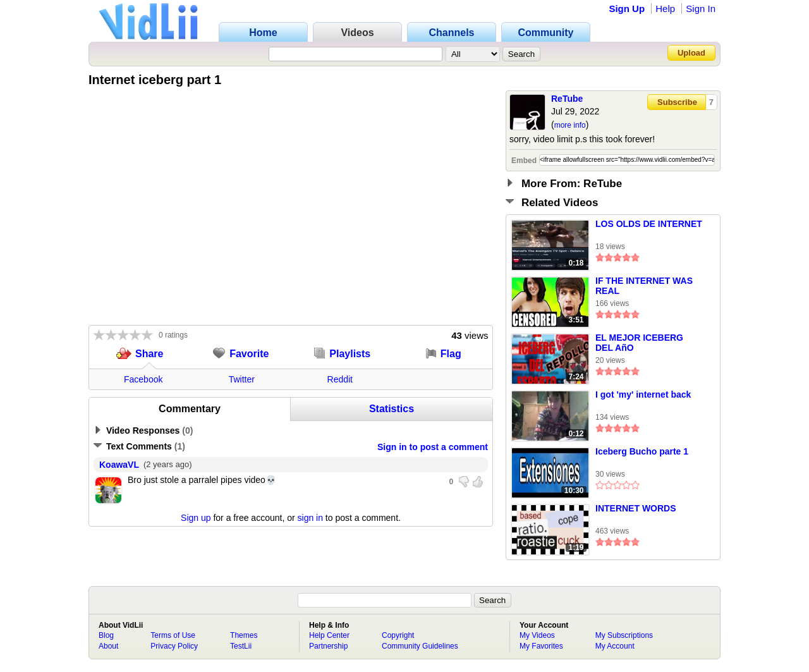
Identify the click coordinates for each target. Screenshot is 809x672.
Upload (691, 53)
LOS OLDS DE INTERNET (649, 224)
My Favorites (541, 646)
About (108, 646)
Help (665, 9)
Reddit (340, 379)
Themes (244, 635)
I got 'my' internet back (643, 394)
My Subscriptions (624, 635)
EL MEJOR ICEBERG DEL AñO (639, 343)
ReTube (567, 99)
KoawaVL (119, 465)
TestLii (241, 646)
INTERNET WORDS (636, 508)
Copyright (398, 635)
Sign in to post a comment (433, 447)
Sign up (196, 518)
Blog (106, 635)
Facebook (143, 379)
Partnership (328, 646)
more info (570, 125)
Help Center (329, 635)
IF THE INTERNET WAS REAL (644, 286)
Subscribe (677, 102)
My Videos (537, 635)
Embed (524, 161)
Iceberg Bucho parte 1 (642, 451)
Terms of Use (173, 635)
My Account (615, 646)
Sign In (701, 9)
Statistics (392, 409)
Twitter (242, 379)
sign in (310, 518)
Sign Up (627, 9)
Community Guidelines (420, 646)
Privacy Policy (174, 646)
